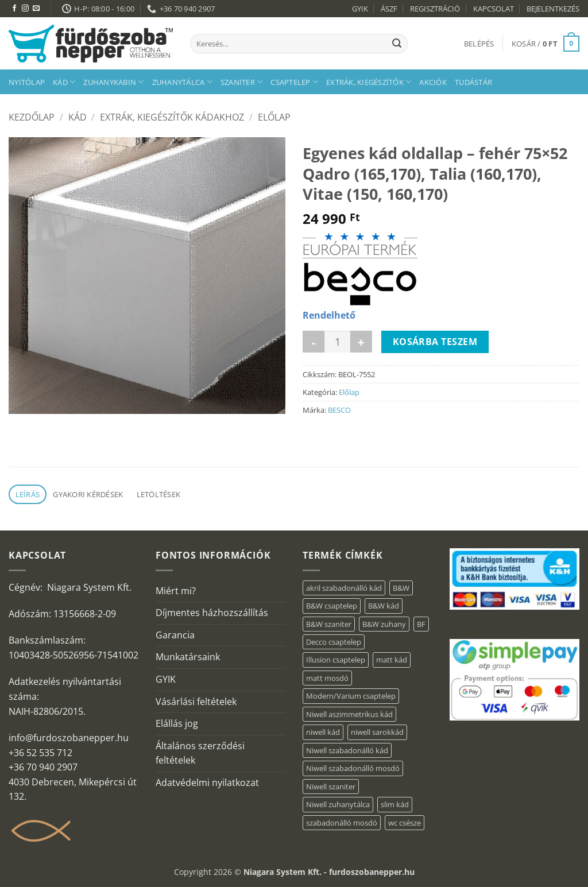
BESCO (339, 410)
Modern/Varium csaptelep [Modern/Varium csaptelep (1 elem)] (351, 696)
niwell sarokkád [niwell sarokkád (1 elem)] (377, 732)
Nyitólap (27, 82)
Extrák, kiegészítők (369, 82)
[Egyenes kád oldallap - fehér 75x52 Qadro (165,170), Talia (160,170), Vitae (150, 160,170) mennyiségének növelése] (361, 342)
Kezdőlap (32, 117)
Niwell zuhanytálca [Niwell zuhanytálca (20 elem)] (338, 804)
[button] (479, 44)
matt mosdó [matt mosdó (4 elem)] (327, 678)
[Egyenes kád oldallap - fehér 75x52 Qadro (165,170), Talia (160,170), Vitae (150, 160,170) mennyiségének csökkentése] (314, 342)
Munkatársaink (188, 657)
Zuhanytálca (182, 82)
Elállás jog (177, 723)
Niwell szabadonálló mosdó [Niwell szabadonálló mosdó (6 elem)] (353, 768)
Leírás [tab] (28, 494)
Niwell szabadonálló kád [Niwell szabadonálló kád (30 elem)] (347, 750)
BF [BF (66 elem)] (421, 624)
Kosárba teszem (435, 342)
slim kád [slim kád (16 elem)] (395, 804)
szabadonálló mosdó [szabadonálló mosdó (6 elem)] (342, 823)
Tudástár (473, 82)
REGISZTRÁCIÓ (435, 9)
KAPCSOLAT (494, 9)
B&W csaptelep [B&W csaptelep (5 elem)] (332, 606)
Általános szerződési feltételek (200, 753)
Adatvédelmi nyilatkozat (207, 783)
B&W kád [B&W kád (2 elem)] (384, 606)
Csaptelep (294, 82)
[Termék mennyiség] (337, 342)
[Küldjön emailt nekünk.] (36, 9)
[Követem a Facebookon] (14, 9)
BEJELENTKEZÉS (553, 9)
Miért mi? (176, 591)
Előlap (274, 117)
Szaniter (242, 82)
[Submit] (397, 44)
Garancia (175, 635)
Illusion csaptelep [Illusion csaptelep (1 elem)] (336, 660)
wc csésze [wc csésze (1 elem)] (405, 823)
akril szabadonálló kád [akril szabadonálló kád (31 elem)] (344, 588)
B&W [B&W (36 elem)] (401, 588)
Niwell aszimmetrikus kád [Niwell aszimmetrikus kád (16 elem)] (349, 714)
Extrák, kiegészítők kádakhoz (172, 117)
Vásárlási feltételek (196, 702)
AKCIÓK (433, 82)
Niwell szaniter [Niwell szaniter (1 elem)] (331, 787)
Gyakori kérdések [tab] (88, 494)
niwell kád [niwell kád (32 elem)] (323, 732)
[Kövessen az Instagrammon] (25, 9)
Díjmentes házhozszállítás (212, 613)
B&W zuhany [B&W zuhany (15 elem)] (384, 624)
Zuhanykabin (113, 82)
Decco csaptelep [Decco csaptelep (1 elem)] (334, 642)
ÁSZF (389, 9)
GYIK (360, 9)
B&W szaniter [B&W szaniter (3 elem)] (329, 624)
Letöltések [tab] (159, 494)
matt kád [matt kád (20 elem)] (392, 660)
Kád (64, 82)
